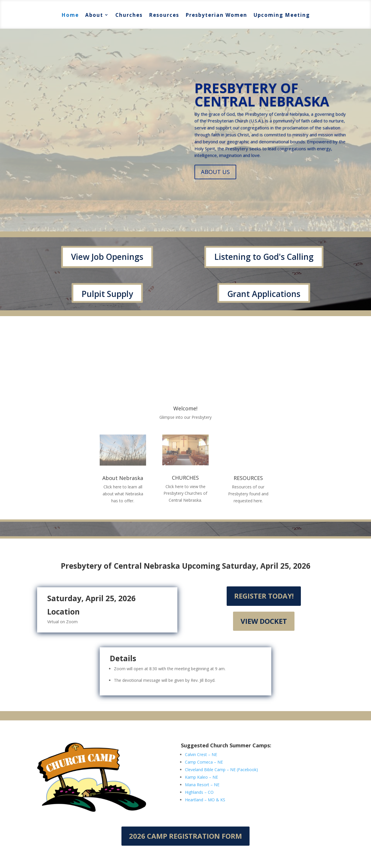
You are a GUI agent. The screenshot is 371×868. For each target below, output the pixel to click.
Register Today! (264, 596)
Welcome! (185, 408)
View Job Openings (107, 257)
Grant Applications (264, 294)
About (94, 15)
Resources (164, 15)
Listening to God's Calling (264, 257)
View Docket (264, 621)
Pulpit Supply (107, 294)
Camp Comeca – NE (204, 762)
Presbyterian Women (216, 15)
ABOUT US (215, 172)
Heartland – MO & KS (205, 800)
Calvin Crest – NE (201, 754)
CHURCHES (185, 478)
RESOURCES (248, 478)
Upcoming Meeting (282, 15)
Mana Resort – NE (202, 785)
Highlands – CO (199, 792)
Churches (129, 15)
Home (70, 15)
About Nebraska (123, 478)
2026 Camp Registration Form (185, 836)
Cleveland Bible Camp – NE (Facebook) (221, 770)
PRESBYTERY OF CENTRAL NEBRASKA (262, 95)
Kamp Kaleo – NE (201, 777)
